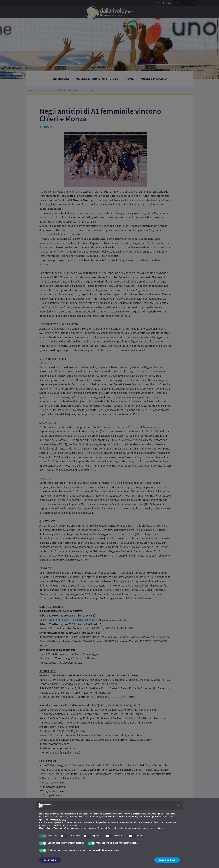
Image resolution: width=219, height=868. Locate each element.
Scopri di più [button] (50, 860)
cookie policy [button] (60, 819)
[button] (178, 805)
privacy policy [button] (124, 814)
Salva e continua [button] (167, 860)
